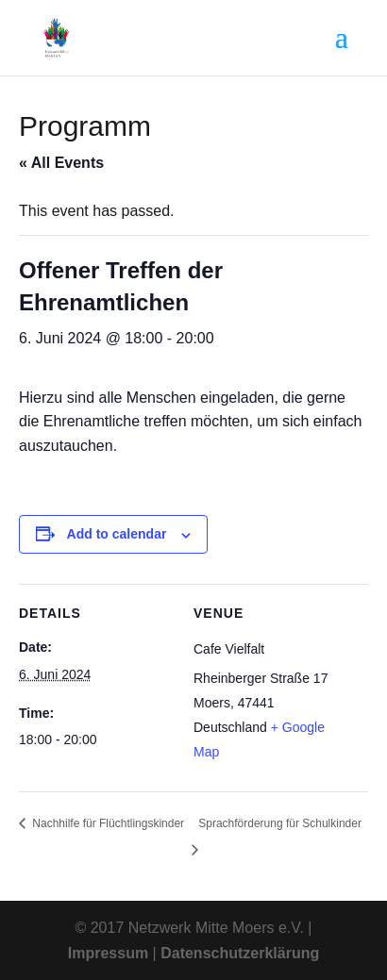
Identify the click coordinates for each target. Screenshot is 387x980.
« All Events (61, 163)
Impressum (108, 953)
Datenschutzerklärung (240, 953)
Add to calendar (117, 534)
